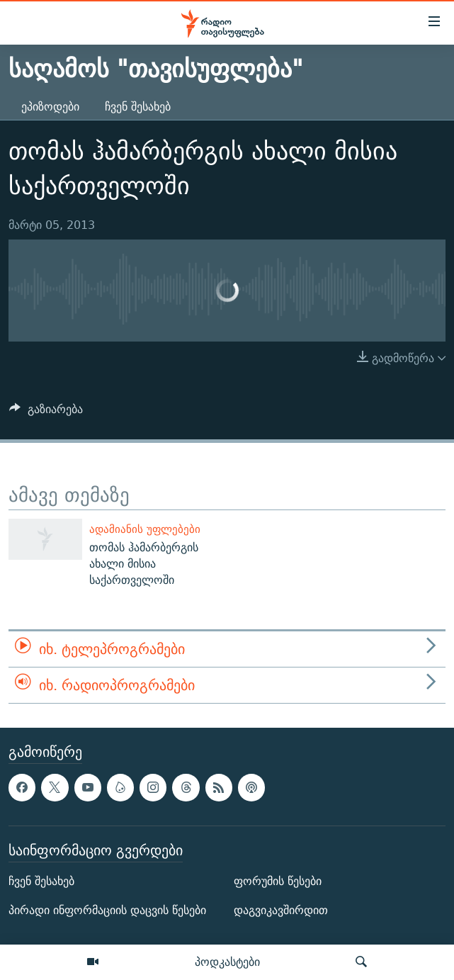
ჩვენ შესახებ (138, 107)
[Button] (46, 413)
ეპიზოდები (50, 107)
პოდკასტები (227, 962)
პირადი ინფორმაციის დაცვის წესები (107, 911)
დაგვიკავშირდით (281, 911)
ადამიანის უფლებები (145, 529)
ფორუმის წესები (278, 882)
